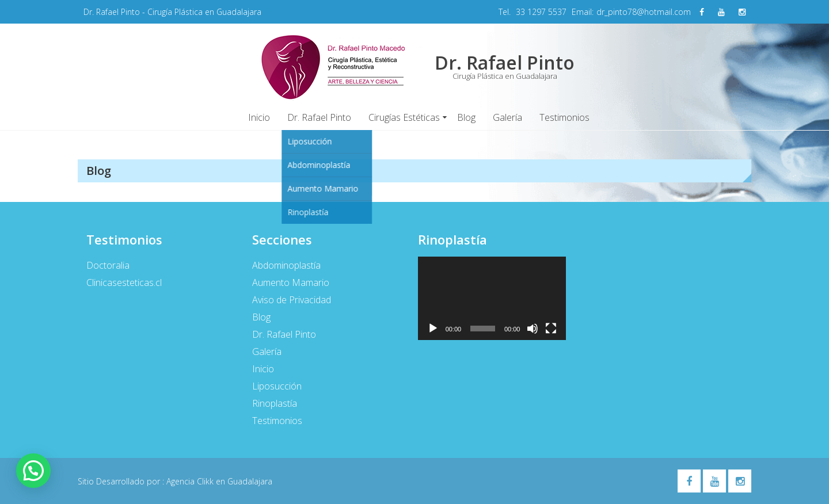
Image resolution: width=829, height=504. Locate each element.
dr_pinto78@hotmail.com (644, 12)
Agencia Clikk (191, 481)
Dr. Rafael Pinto (319, 117)
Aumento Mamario (291, 282)
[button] (33, 471)
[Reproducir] (433, 329)
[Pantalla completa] (551, 329)
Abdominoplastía (286, 265)
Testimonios (564, 117)
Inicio (259, 117)
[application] (492, 298)
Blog (466, 117)
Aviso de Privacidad (292, 300)
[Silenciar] (533, 329)
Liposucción (277, 386)
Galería (507, 117)
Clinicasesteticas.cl (124, 282)
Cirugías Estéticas (404, 117)
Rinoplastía (275, 403)
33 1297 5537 (541, 12)
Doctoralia (108, 265)
